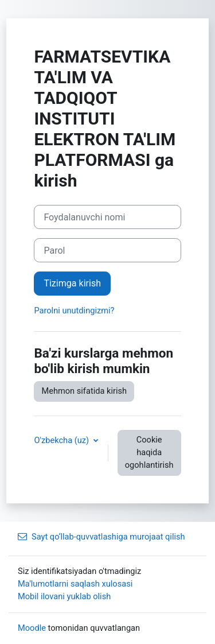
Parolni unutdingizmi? (74, 311)
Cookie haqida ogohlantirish (149, 452)
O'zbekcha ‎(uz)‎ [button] (62, 440)
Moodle (32, 628)
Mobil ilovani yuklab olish (64, 596)
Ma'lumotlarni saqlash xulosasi (75, 584)
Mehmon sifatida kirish (84, 391)
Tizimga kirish (72, 283)
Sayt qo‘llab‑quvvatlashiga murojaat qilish (101, 537)
